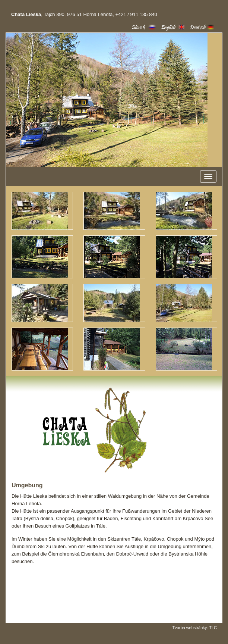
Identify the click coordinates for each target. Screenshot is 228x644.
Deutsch (198, 27)
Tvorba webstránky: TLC (194, 628)
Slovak (138, 27)
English (168, 27)
